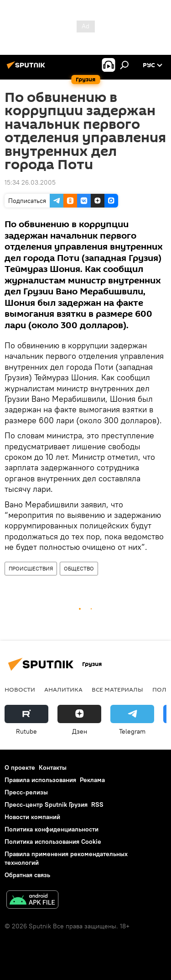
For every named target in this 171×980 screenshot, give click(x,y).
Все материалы (117, 689)
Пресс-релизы (26, 792)
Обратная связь (27, 875)
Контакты (53, 767)
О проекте (20, 767)
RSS (97, 804)
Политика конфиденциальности (52, 829)
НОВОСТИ (20, 689)
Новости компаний (32, 817)
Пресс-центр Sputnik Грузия (46, 804)
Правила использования (40, 780)
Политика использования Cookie (53, 842)
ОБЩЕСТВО (79, 568)
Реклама (92, 780)
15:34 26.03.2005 (30, 182)
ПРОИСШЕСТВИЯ (31, 568)
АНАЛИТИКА (63, 689)
